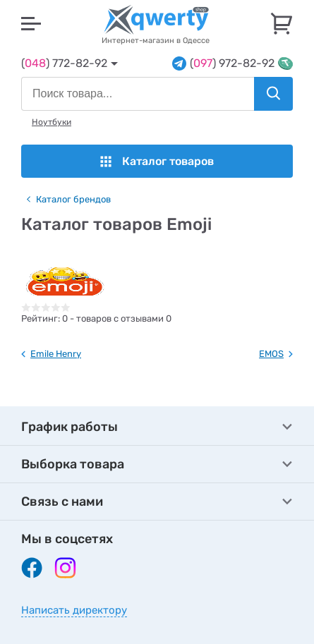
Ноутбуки (52, 122)
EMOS (271, 354)
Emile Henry (56, 354)
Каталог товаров (157, 161)
